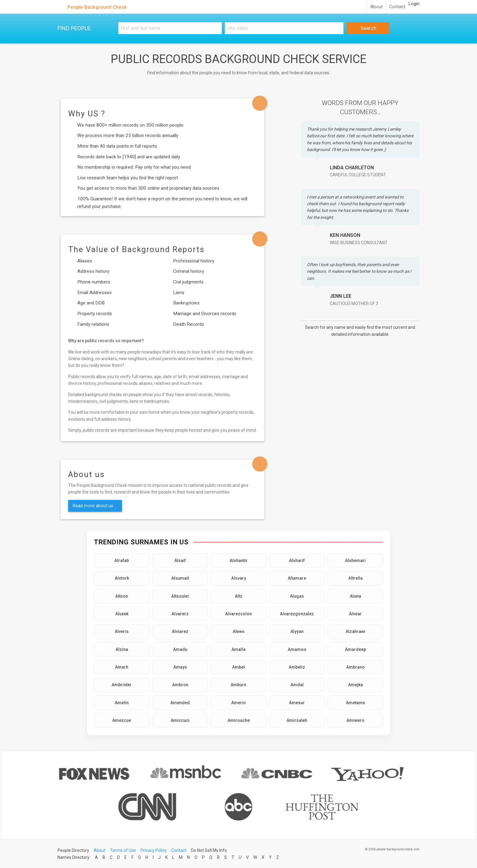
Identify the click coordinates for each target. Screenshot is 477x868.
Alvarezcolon (238, 614)
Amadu (180, 649)
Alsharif (297, 561)
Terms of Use (123, 850)
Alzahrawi (355, 631)
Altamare (297, 578)
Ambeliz (297, 667)
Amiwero (355, 720)
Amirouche (239, 720)
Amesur (297, 703)
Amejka (355, 685)
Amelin (122, 703)
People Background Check (97, 7)
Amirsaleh (297, 720)
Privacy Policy (154, 850)
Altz (239, 596)
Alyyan (297, 631)
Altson (122, 596)
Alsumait (180, 578)
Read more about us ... (95, 506)
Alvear (355, 614)
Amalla (238, 649)
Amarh (122, 667)
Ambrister (122, 685)
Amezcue (122, 720)
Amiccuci (180, 720)
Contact (397, 7)
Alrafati (122, 561)
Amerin (238, 703)
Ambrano (355, 667)
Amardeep (355, 649)
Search (368, 28)
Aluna (355, 596)
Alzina (122, 649)
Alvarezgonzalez (297, 614)
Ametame (355, 703)
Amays (180, 667)
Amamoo (297, 649)
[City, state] (284, 28)
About (376, 7)
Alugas (297, 596)
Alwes (239, 631)
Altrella (355, 578)
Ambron (180, 685)
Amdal (297, 685)
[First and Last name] (170, 28)
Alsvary (239, 578)
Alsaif (180, 561)
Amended (180, 703)
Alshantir (239, 561)
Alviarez (180, 631)
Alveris (122, 631)
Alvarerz (180, 614)
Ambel (238, 667)
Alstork (122, 578)
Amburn (238, 685)
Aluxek (122, 614)
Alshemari (355, 561)
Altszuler (180, 596)
